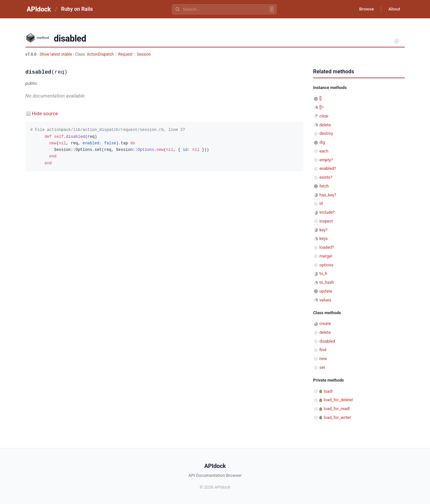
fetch (324, 186)
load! (328, 391)
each (324, 151)
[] (321, 98)
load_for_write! (337, 417)
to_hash (327, 282)
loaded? (327, 247)
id (321, 203)
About (393, 9)
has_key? (328, 195)
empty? (326, 160)
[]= (322, 107)
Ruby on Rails (77, 9)
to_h (323, 273)
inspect (326, 221)
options (327, 265)
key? (324, 230)
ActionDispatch (100, 54)
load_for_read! (337, 409)
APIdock (39, 9)
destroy (326, 133)
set (322, 367)
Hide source (45, 114)
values (326, 300)
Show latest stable (56, 54)
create (325, 324)
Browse (363, 9)
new (323, 359)
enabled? (328, 168)
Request (125, 54)
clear (324, 116)
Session (144, 54)
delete (325, 125)
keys (324, 238)
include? (327, 212)
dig (322, 142)
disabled (327, 341)
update (326, 291)
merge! (326, 256)
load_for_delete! (338, 400)
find (323, 350)
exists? (326, 177)
